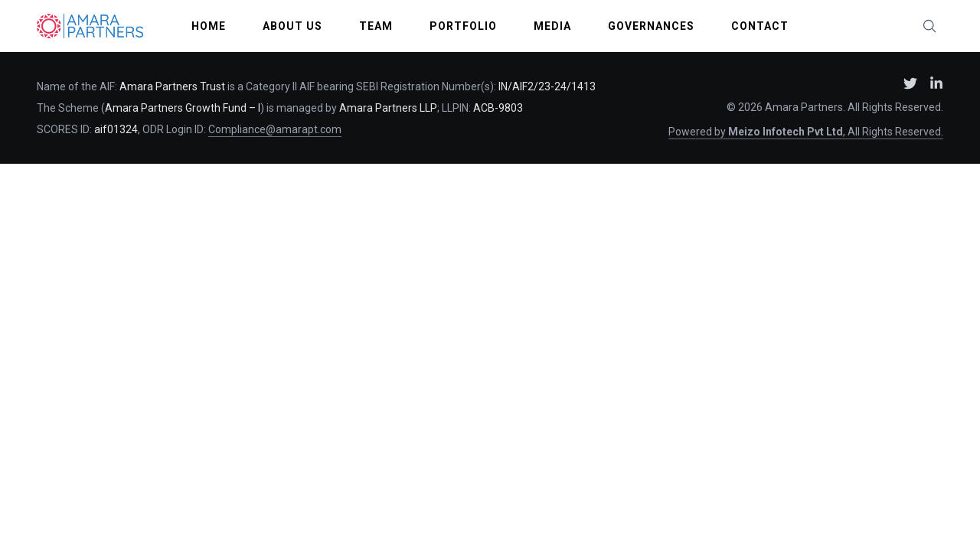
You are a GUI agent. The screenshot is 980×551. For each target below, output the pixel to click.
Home (209, 26)
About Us (292, 26)
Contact (760, 26)
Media (552, 26)
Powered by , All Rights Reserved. (806, 132)
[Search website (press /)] (929, 26)
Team (376, 26)
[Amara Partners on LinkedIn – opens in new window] (936, 83)
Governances (651, 26)
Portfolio (463, 26)
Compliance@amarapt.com (275, 129)
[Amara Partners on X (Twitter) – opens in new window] (910, 83)
